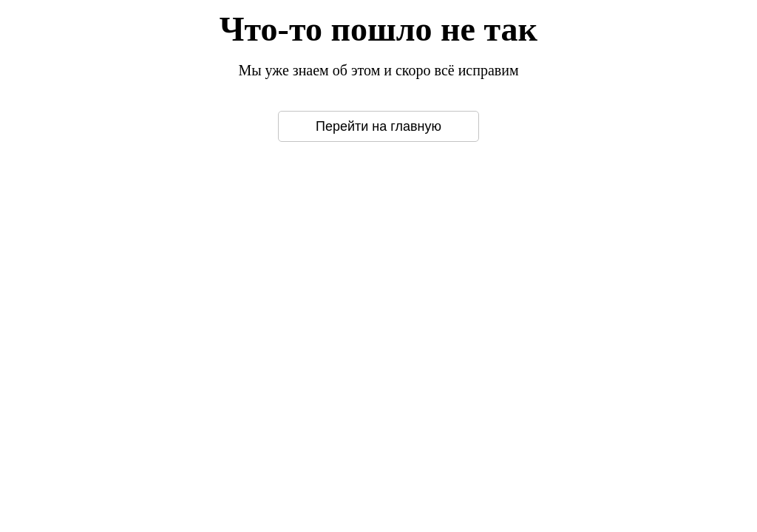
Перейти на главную (378, 126)
